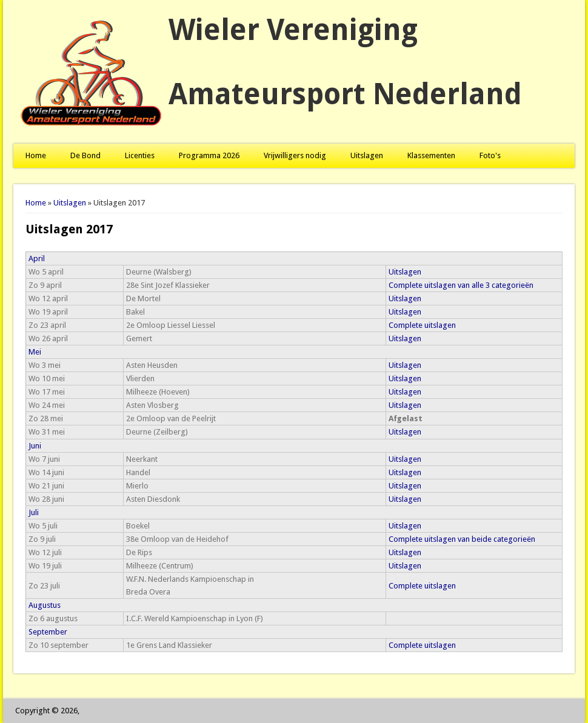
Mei (35, 352)
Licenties (140, 155)
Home (36, 155)
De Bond (85, 155)
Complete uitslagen (422, 325)
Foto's (490, 155)
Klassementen (431, 155)
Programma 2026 (209, 155)
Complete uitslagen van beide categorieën (462, 539)
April (37, 258)
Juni (35, 446)
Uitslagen (367, 155)
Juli (34, 512)
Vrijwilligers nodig (295, 155)
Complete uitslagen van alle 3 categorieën (461, 285)
